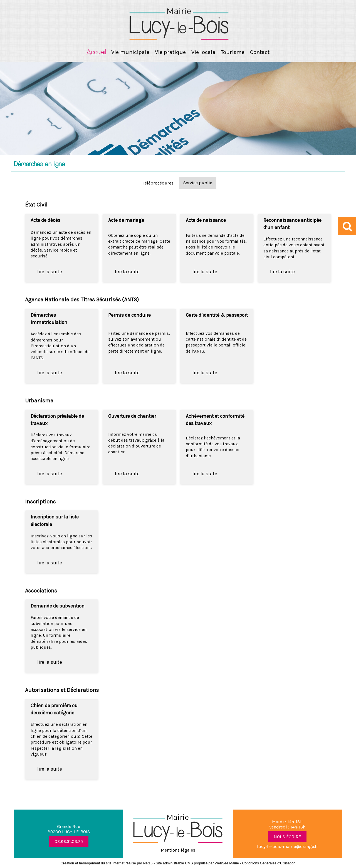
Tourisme (233, 52)
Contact (260, 52)
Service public (198, 183)
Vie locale (203, 52)
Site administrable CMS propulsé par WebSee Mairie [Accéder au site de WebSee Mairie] (197, 863)
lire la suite (50, 272)
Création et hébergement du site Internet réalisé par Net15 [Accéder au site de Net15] (107, 863)
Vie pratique (170, 52)
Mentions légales (178, 850)
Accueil (96, 52)
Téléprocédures (158, 183)
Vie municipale (130, 52)
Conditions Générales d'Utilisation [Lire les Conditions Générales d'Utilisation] (269, 863)
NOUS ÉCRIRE (287, 837)
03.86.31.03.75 (69, 841)
